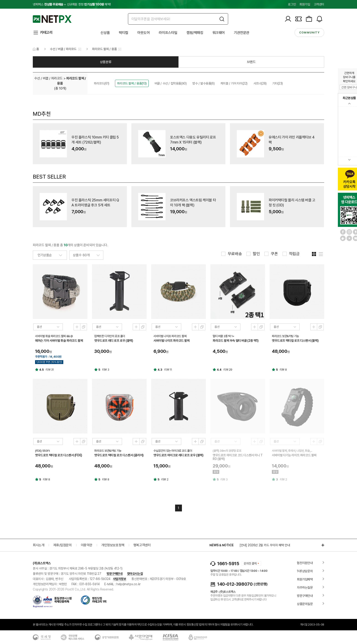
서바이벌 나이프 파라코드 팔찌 (172, 341)
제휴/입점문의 (62, 545)
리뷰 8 (283, 370)
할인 (256, 254)
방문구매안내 (115, 574)
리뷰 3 (106, 370)
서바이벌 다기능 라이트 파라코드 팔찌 (294, 455)
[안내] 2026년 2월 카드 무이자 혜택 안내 (265, 545)
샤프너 (260, 83)
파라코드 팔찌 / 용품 (104, 49)
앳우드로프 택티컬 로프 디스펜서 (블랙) (295, 341)
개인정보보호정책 (113, 545)
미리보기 (77, 327)
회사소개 (38, 545)
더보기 (321, 545)
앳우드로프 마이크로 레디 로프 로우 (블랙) (178, 455)
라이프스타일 (168, 33)
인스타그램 (349, 232)
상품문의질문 (305, 604)
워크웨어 (219, 33)
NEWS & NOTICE (221, 545)
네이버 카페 (343, 238)
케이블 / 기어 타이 (234, 83)
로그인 (292, 4)
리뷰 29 (228, 370)
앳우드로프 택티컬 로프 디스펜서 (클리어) (119, 455)
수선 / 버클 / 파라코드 (63, 49)
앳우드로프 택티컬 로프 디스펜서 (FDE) (59, 455)
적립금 (294, 254)
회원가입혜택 (305, 579)
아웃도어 (143, 33)
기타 (278, 83)
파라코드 (102, 83)
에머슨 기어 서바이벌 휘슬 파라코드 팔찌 (59, 341)
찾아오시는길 (135, 574)
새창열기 (84, 327)
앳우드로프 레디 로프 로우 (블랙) (114, 341)
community (309, 33)
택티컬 (124, 33)
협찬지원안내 (305, 563)
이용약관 (87, 545)
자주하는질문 (305, 588)
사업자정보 (120, 579)
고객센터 (319, 4)
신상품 (105, 33)
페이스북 (343, 232)
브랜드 (251, 62)
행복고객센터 (142, 545)
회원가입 (305, 4)
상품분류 (106, 62)
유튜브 (349, 238)
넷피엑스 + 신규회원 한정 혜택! (72, 4)
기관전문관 (242, 33)
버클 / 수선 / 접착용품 (171, 83)
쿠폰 (274, 254)
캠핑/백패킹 (195, 33)
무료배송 (235, 254)
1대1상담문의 (305, 571)
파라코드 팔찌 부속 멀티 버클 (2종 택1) (236, 341)
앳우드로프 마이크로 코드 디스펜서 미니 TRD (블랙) (238, 457)
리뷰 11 (168, 370)
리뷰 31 (50, 370)
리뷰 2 (165, 479)
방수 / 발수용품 (203, 83)
